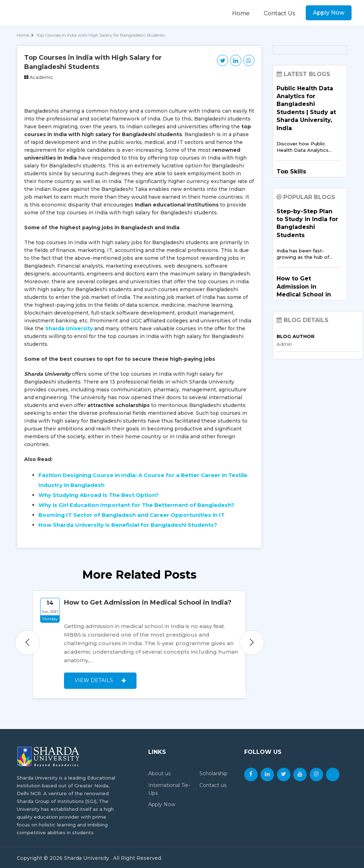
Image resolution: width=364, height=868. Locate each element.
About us (159, 773)
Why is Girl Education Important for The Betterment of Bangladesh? (136, 505)
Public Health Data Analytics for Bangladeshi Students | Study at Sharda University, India (306, 108)
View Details (100, 680)
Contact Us (279, 13)
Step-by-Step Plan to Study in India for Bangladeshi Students (307, 223)
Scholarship (213, 773)
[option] (140, 644)
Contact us (213, 784)
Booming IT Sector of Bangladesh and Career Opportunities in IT (132, 515)
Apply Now (329, 13)
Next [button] (252, 642)
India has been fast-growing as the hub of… (304, 254)
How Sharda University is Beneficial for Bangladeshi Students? (128, 525)
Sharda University (69, 328)
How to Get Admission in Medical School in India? (148, 602)
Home (241, 13)
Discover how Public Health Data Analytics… (304, 147)
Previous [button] (27, 642)
